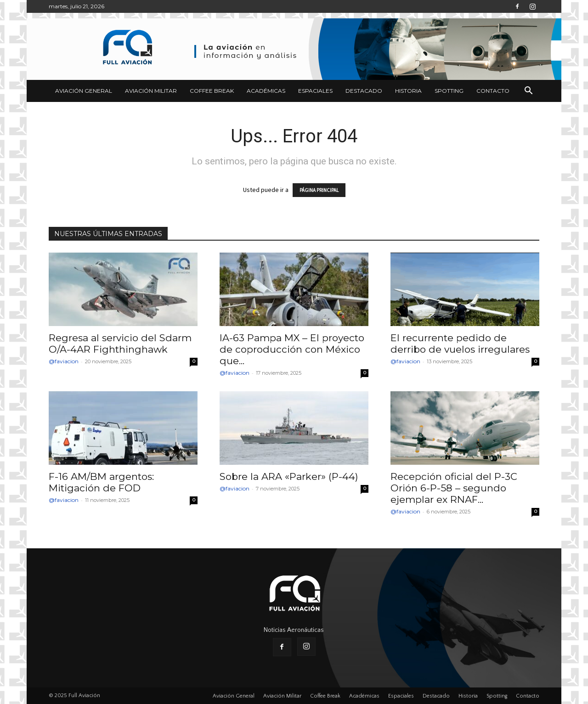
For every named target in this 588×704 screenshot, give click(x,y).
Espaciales (315, 91)
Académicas (266, 91)
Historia (408, 91)
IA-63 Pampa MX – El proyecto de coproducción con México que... (292, 349)
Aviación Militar (151, 91)
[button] (528, 92)
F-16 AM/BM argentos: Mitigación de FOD (101, 482)
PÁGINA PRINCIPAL (319, 190)
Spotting (449, 91)
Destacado (364, 91)
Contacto (493, 91)
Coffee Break (212, 91)
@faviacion (64, 361)
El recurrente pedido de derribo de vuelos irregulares (460, 344)
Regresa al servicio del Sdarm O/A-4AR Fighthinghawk (120, 344)
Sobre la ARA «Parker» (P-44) (289, 476)
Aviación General (84, 91)
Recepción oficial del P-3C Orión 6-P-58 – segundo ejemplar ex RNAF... (454, 488)
